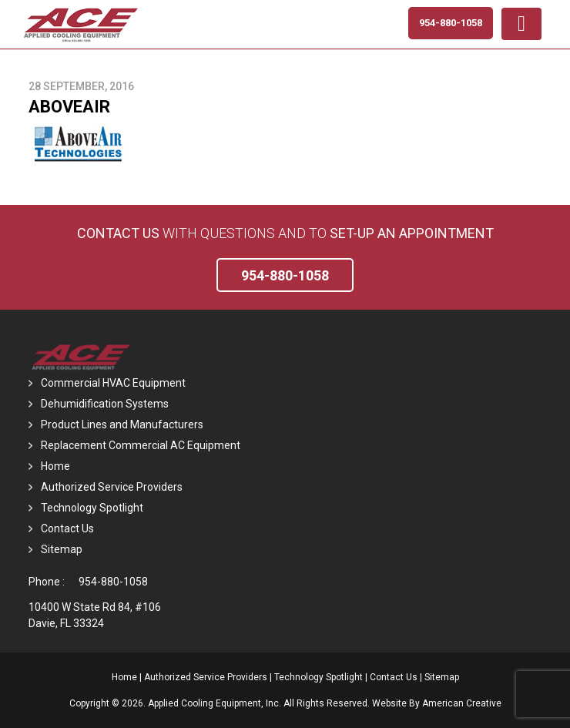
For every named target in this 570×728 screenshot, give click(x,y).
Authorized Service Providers (112, 487)
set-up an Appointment (412, 233)
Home (55, 466)
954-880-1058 (113, 582)
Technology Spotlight (92, 508)
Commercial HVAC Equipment (113, 383)
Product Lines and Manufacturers (122, 424)
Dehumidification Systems (105, 404)
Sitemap (62, 549)
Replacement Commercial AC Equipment (141, 445)
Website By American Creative (437, 703)
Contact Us (118, 233)
